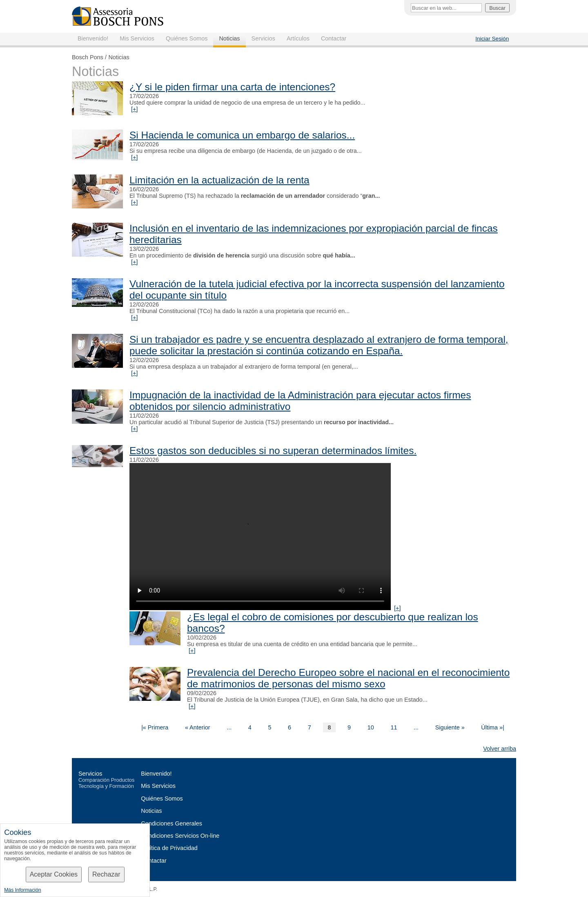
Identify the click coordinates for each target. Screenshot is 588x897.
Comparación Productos (106, 780)
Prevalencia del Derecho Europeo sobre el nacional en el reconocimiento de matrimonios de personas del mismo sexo (348, 678)
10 (371, 727)
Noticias (229, 38)
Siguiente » (450, 727)
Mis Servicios (137, 38)
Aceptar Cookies (54, 874)
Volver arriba (500, 749)
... (229, 727)
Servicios (263, 38)
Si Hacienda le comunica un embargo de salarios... (242, 135)
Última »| (493, 727)
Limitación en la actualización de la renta (219, 180)
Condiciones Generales (171, 823)
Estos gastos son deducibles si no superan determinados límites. (273, 451)
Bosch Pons (88, 57)
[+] (134, 109)
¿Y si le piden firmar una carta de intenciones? (232, 87)
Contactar (334, 38)
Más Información (22, 890)
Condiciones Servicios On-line (180, 836)
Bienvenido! (93, 38)
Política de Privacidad (169, 848)
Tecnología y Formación (106, 786)
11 (394, 727)
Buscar (497, 8)
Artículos (298, 38)
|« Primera (155, 727)
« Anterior (198, 727)
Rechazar (106, 874)
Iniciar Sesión (492, 39)
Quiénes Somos (187, 38)
